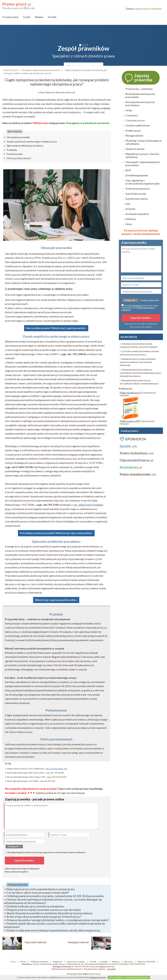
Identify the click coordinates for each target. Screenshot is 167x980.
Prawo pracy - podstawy (139, 89)
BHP (128, 170)
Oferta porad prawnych (19, 158)
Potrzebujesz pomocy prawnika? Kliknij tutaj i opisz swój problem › (56, 533)
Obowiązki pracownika (18, 137)
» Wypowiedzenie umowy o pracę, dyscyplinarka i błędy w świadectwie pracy (139, 382)
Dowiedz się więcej (98, 977)
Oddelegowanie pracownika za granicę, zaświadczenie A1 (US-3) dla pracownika (55, 896)
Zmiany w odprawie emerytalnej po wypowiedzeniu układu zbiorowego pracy (53, 930)
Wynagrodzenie (134, 136)
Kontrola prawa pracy (138, 188)
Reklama (39, 17)
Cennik (27, 17)
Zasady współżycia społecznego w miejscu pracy (32, 142)
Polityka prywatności (40, 962)
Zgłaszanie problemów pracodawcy (25, 146)
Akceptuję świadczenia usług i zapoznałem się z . (45, 852)
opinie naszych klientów (144, 9)
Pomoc (23, 962)
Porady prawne (10, 17)
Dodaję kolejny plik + (150, 300)
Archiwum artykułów (137, 214)
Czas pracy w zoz (135, 120)
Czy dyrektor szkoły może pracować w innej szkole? (38, 893)
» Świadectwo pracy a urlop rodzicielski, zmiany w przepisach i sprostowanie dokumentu (138, 362)
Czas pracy (132, 115)
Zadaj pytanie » (130, 431)
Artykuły (130, 209)
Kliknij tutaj (40, 123)
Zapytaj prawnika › (141, 78)
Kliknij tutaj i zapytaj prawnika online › (56, 600)
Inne (128, 204)
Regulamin (21, 852)
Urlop (129, 110)
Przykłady (12, 150)
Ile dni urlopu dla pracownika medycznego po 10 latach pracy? (44, 917)
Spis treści (128, 962)
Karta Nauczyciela (136, 194)
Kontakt (52, 17)
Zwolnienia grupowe (137, 175)
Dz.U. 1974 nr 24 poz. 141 (57, 769)
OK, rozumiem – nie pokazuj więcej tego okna (129, 977)
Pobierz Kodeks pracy (130, 393)
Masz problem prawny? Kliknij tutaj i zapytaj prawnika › (56, 328)
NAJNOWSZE (129, 337)
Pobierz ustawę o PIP (130, 421)
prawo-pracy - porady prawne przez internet (26, 5)
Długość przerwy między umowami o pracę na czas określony (44, 910)
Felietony (131, 219)
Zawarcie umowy (135, 149)
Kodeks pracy (133, 130)
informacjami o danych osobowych (71, 852)
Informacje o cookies (76, 962)
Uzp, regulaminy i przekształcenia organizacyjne (142, 182)
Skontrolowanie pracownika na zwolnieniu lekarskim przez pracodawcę (49, 913)
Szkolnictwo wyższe (137, 199)
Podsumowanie (15, 154)
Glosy (129, 224)
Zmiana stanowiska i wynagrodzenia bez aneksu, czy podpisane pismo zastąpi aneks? (58, 920)
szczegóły (111, 969)
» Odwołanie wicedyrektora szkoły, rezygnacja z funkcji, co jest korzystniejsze (139, 345)
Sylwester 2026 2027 (146, 962)
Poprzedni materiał (35, 942)
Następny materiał (78, 942)
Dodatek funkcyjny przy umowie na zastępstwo (35, 906)
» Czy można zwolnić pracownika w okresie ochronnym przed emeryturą (139, 353)
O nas (13, 962)
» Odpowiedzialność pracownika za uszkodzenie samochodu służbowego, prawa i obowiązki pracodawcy (140, 373)
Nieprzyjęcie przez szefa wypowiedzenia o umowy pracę (41, 889)
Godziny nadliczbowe (138, 125)
